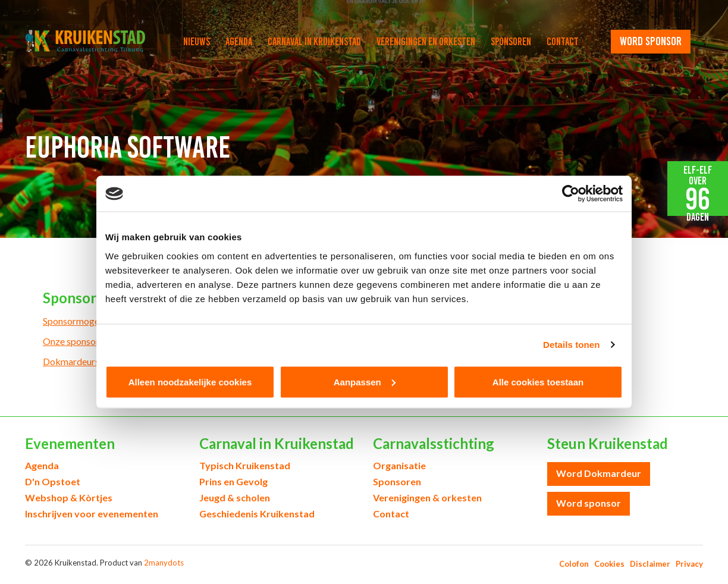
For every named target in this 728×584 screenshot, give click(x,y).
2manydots (164, 563)
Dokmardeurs (71, 361)
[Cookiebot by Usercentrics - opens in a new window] (571, 194)
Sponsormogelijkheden (90, 321)
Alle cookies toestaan (538, 382)
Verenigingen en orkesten (426, 42)
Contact (563, 42)
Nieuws (197, 42)
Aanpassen (365, 382)
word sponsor (651, 41)
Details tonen (571, 345)
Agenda (239, 42)
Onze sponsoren (76, 341)
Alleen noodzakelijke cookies (190, 382)
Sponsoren (511, 42)
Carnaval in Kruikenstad (314, 42)
